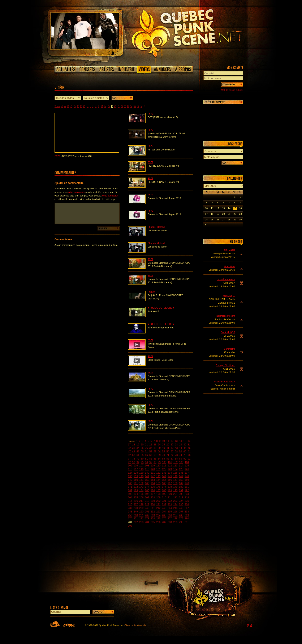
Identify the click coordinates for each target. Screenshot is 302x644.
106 (136, 466)
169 (181, 483)
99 (159, 462)
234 (175, 504)
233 (170, 504)
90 (185, 459)
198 (158, 494)
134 (170, 473)
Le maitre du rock (226, 279)
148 (187, 476)
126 (187, 469)
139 (136, 476)
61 (189, 452)
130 (147, 473)
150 (136, 480)
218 (147, 501)
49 (138, 452)
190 (175, 490)
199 (164, 494)
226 (130, 504)
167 (170, 483)
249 (136, 512)
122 (164, 469)
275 (158, 519)
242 (158, 508)
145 (170, 476)
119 (147, 469)
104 (187, 462)
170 (187, 483)
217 (141, 501)
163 (147, 483)
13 (176, 441)
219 (153, 501)
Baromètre (229, 349)
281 (130, 522)
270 (130, 519)
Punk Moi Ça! (228, 332)
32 (129, 448)
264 (158, 515)
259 (130, 515)
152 (147, 480)
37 (151, 448)
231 (158, 504)
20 (142, 445)
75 (185, 455)
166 (164, 483)
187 (158, 490)
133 (164, 473)
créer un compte (76, 192)
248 (130, 512)
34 (138, 448)
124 (175, 469)
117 (136, 469)
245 (175, 508)
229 (147, 504)
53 (155, 452)
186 (153, 490)
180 (181, 487)
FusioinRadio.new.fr (225, 382)
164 (153, 483)
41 (168, 448)
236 (187, 504)
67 (151, 455)
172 (136, 487)
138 (130, 476)
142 (153, 476)
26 (168, 445)
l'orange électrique (225, 365)
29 (180, 445)
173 (141, 487)
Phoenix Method (156, 227)
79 (138, 459)
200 (170, 494)
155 (164, 480)
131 (153, 473)
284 (147, 522)
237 (130, 508)
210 (164, 498)
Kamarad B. (229, 296)
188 (164, 490)
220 (158, 501)
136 (181, 473)
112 (170, 466)
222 (170, 501)
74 (180, 455)
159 (187, 480)
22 (151, 445)
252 (153, 512)
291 (187, 522)
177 (164, 487)
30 (185, 445)
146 (175, 476)
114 (181, 466)
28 (176, 445)
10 (163, 441)
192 (187, 490)
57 (172, 452)
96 (146, 462)
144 (164, 476)
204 (130, 498)
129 (141, 473)
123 (170, 469)
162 (141, 483)
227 (136, 504)
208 (153, 498)
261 (141, 515)
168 (175, 483)
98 (155, 462)
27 (172, 445)
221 (164, 501)
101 (170, 462)
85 (163, 459)
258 (187, 512)
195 (141, 494)
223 (175, 501)
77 (129, 459)
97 (151, 462)
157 (175, 480)
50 (142, 452)
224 (181, 501)
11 (168, 441)
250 (141, 512)
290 (181, 522)
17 (129, 445)
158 (181, 480)
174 (147, 487)
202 (181, 494)
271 (136, 519)
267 (175, 515)
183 (136, 490)
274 (153, 519)
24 (159, 445)
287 (164, 522)
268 (181, 515)
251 (147, 512)
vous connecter (110, 196)
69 (159, 455)
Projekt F (152, 292)
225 (187, 501)
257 (181, 512)
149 (130, 480)
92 (129, 462)
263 (153, 515)
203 (187, 494)
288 (170, 522)
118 (141, 469)
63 (133, 455)
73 (176, 455)
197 (153, 494)
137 (187, 473)
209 (158, 498)
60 (185, 452)
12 (172, 441)
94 (138, 462)
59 (180, 452)
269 (187, 515)
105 (130, 466)
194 (136, 494)
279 (181, 519)
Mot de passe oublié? (232, 90)
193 (130, 494)
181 (187, 487)
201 (175, 494)
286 (158, 522)
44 (180, 448)
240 (147, 508)
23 (155, 445)
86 (168, 459)
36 (146, 448)
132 (158, 473)
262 (147, 515)
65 (142, 455)
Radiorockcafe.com (225, 316)
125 (181, 469)
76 (189, 455)
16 (189, 441)
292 (130, 526)
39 (159, 448)
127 (130, 473)
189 (170, 490)
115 (187, 466)
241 (153, 508)
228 (141, 504)
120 (153, 469)
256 (175, 512)
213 (181, 498)
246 (181, 508)
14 (180, 441)
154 (158, 480)
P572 (57, 156)
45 (185, 448)
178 (170, 487)
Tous (57, 106)
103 (181, 462)
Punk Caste (229, 250)
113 (175, 466)
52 (151, 452)
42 (172, 448)
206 (141, 498)
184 (141, 490)
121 (158, 469)
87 (172, 459)
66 (146, 455)
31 (189, 445)
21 (146, 445)
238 (136, 508)
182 (130, 490)
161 (136, 483)
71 (168, 455)
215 (130, 501)
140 (141, 476)
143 (158, 476)
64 (138, 455)
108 (147, 466)
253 (158, 512)
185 (147, 490)
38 (155, 448)
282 (136, 522)
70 (163, 455)
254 (164, 512)
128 (136, 473)
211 (170, 498)
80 (142, 459)
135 (175, 473)
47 (129, 452)
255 (170, 512)
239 (141, 508)
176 (158, 487)
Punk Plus (230, 266)
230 (153, 504)
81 (146, 459)
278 (175, 519)
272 (141, 519)
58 (176, 452)
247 (187, 508)
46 (189, 448)
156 (170, 480)
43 (176, 448)
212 (175, 498)
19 (138, 445)
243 (164, 508)
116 (130, 469)
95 (142, 462)
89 (180, 459)
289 (175, 522)
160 (130, 483)
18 (133, 445)
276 (164, 519)
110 (158, 466)
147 (181, 476)
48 (133, 452)
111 (164, 466)
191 (181, 490)
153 (153, 480)
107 (141, 466)
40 (163, 448)
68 (155, 455)
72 (172, 455)
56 (168, 452)
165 (158, 483)
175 (153, 487)
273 (147, 519)
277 (170, 519)
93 (133, 462)
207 (147, 498)
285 (153, 522)
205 (136, 498)
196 (147, 494)
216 (136, 501)
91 (189, 459)
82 (151, 459)
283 (141, 522)
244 (170, 508)
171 (130, 487)
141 (147, 476)
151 (141, 480)
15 (185, 441)
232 (164, 504)
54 (159, 452)
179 (175, 487)
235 (181, 504)
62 (129, 455)
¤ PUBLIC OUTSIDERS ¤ (161, 308)
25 (163, 445)
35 (142, 448)
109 (153, 466)
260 (136, 515)
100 (164, 462)
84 (159, 459)
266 (170, 515)
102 (176, 462)
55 (163, 452)
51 (146, 452)
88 (176, 459)
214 (187, 498)
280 (187, 519)
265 (164, 515)
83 (155, 459)
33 (133, 448)
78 (133, 459)
